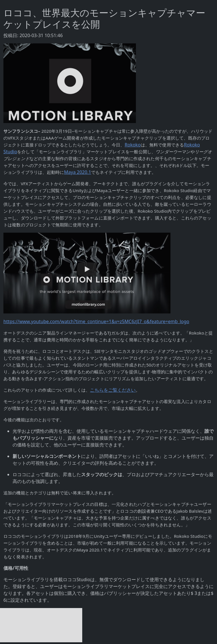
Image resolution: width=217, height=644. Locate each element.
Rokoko (133, 145)
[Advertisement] (41, 625)
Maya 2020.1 (78, 172)
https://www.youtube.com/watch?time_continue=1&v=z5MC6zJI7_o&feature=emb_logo (96, 321)
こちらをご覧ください (113, 390)
